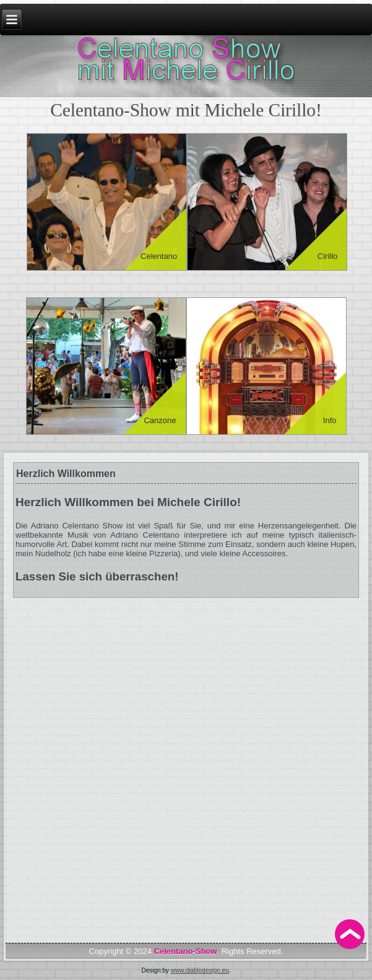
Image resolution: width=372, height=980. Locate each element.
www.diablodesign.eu (200, 970)
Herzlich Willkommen (66, 474)
